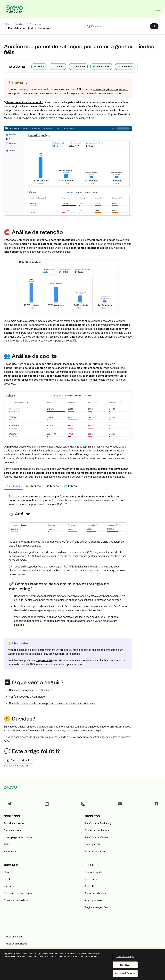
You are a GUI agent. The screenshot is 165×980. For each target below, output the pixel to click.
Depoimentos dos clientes (18, 893)
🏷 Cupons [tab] (13, 486)
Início (7, 24)
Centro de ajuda (93, 872)
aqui (98, 731)
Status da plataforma (95, 893)
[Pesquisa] (123, 26)
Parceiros (9, 886)
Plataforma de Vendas (96, 837)
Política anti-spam (13, 937)
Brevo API (90, 886)
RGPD (7, 844)
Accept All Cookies (125, 973)
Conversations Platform (97, 830)
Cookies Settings (125, 957)
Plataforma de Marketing (98, 823)
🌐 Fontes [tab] (70, 486)
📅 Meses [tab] (52, 486)
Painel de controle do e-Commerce (30, 28)
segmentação (44, 660)
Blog (6, 872)
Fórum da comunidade (16, 900)
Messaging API (92, 844)
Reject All (125, 965)
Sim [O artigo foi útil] (13, 760)
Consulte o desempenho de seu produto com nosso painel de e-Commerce (52, 703)
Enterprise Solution (95, 851)
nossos (110, 89)
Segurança (10, 851)
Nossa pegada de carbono (19, 837)
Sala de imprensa (13, 830)
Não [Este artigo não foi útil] (28, 760)
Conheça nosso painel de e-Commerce (31, 690)
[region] (82, 965)
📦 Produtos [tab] (33, 486)
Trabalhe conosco (14, 823)
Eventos (8, 879)
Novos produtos (93, 900)
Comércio (20, 24)
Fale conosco (92, 879)
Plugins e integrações (96, 907)
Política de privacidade (15, 944)
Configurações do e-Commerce (27, 697)
